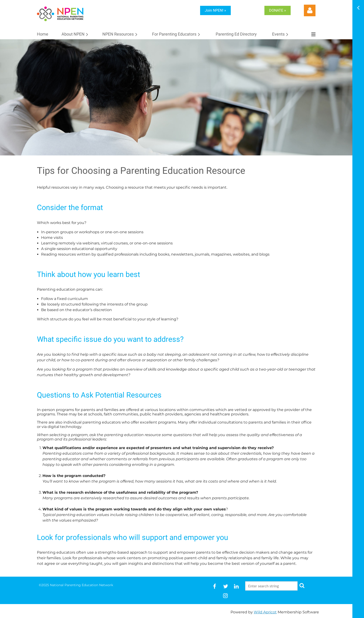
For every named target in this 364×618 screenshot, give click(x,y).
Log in (310, 10)
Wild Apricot (265, 612)
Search (302, 585)
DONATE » (278, 10)
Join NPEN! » (215, 10)
